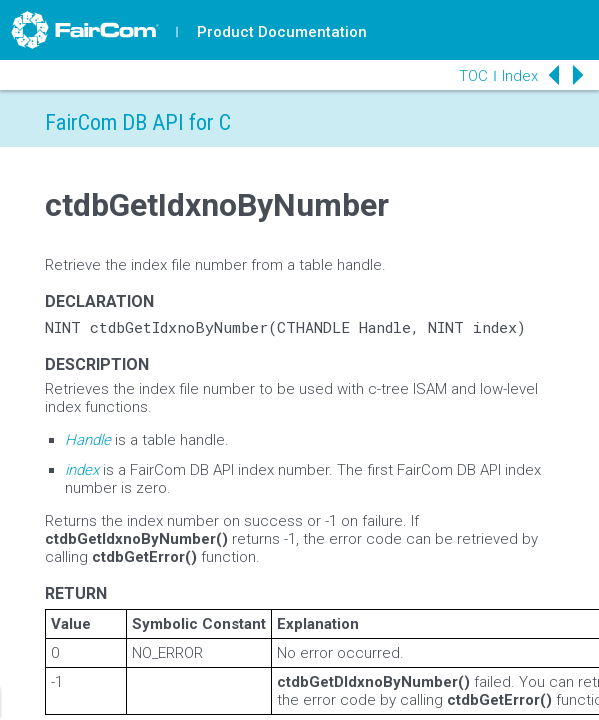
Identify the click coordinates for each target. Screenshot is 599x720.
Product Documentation (282, 32)
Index (520, 76)
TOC (473, 76)
